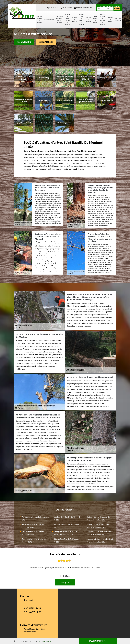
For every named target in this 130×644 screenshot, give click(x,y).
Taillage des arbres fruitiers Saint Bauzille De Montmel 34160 (66, 533)
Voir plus (65, 582)
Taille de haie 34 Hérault (95, 20)
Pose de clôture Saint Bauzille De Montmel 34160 (34, 533)
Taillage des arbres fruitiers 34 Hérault (68, 20)
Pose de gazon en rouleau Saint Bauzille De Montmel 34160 (98, 526)
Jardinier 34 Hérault (110, 20)
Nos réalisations (24, 42)
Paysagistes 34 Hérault (118, 20)
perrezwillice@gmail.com (83, 8)
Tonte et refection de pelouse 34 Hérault (103, 20)
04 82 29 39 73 (53, 8)
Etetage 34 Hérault (75, 20)
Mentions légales (45, 641)
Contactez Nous (46, 42)
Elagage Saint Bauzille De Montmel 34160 (67, 526)
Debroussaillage (49, 20)
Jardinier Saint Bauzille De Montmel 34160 (67, 518)
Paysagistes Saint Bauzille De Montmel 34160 (36, 518)
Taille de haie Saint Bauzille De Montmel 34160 (33, 526)
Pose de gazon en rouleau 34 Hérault (82, 20)
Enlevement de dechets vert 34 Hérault (59, 20)
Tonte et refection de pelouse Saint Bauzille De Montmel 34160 (99, 518)
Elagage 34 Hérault (89, 20)
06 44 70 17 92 (66, 8)
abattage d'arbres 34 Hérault (39, 20)
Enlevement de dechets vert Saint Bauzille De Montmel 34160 (99, 533)
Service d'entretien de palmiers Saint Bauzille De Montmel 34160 (100, 540)
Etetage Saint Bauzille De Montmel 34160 (67, 540)
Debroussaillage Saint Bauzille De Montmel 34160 (34, 540)
